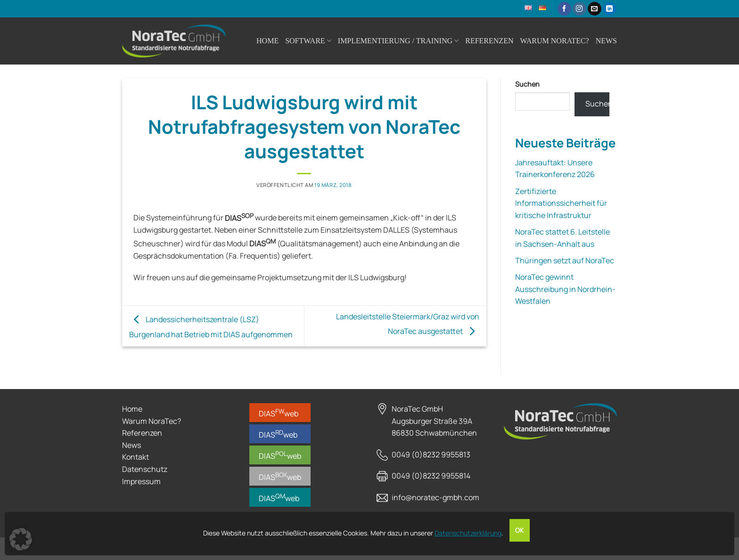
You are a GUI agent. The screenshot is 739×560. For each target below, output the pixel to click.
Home (267, 41)
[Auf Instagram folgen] (579, 9)
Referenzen (489, 41)
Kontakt (135, 457)
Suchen (527, 84)
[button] (21, 539)
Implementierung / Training (398, 41)
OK (520, 530)
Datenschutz (145, 469)
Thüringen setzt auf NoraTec (565, 260)
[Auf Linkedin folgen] (610, 9)
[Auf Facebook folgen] (564, 9)
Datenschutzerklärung (468, 533)
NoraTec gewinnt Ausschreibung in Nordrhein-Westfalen (565, 289)
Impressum (141, 481)
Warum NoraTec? (554, 41)
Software (308, 41)
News (606, 41)
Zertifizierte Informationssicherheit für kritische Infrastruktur (561, 203)
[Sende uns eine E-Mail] (595, 9)
